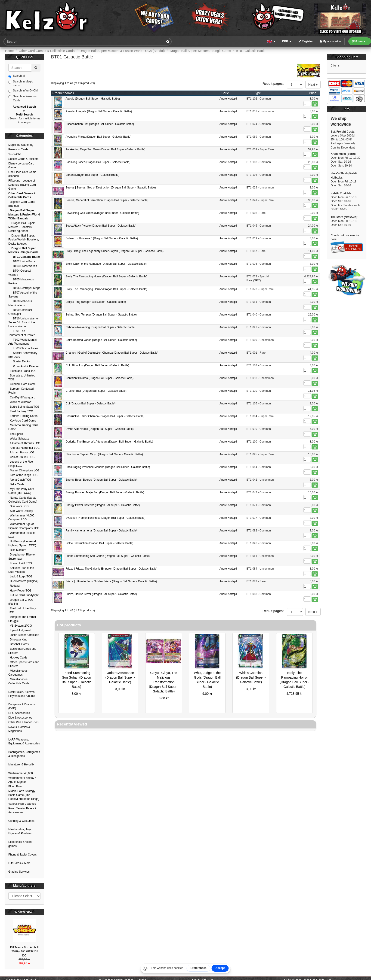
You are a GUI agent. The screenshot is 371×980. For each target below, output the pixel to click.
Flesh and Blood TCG (22, 371)
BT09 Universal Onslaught (20, 312)
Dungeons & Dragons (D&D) (22, 706)
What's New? (24, 912)
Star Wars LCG (19, 506)
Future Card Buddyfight (23, 595)
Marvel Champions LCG (24, 470)
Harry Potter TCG (20, 591)
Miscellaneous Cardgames (18, 673)
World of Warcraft (20, 402)
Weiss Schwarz (19, 439)
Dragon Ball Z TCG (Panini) (21, 602)
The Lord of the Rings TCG (22, 610)
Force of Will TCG (20, 563)
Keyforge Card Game (22, 421)
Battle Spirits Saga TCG (24, 407)
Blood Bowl (15, 786)
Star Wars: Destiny (21, 511)
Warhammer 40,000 (21, 773)
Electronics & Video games (20, 844)
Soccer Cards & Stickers (23, 159)
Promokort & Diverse (23, 366)
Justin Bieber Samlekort (24, 635)
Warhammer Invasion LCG (22, 535)
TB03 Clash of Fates (23, 348)
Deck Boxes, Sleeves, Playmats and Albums (22, 694)
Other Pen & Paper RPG (23, 722)
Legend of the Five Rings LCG (21, 464)
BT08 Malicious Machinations (20, 303)
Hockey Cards (18, 658)
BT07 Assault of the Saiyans (23, 295)
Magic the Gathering (21, 145)
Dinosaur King (18, 640)
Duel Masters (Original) (23, 581)
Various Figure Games (22, 804)
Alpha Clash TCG (20, 480)
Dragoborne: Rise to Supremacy (22, 557)
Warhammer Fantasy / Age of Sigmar (22, 780)
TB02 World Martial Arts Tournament (22, 342)
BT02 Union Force (22, 261)
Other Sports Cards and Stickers (24, 664)
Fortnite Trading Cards (23, 416)
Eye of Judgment (20, 630)
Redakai (14, 586)
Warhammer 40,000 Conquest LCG (21, 517)
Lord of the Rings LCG (23, 475)
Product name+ (63, 93)
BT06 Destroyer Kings (24, 288)
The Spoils (16, 434)
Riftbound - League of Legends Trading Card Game (22, 185)
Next (313, 85)
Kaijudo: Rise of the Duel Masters (21, 570)
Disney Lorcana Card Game (21, 165)
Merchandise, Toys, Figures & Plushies (20, 831)
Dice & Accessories (20, 718)
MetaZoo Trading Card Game (23, 427)
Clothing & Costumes (21, 821)
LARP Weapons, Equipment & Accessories (24, 742)
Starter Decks (19, 361)
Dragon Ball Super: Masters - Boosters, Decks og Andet (22, 227)
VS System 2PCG (20, 626)
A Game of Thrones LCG (24, 443)
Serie (225, 93)
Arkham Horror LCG (21, 452)
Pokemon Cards (18, 149)
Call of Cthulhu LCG (21, 457)
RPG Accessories (19, 713)
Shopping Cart (346, 57)
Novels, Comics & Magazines (19, 729)
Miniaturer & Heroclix (21, 765)
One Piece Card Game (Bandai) (22, 174)
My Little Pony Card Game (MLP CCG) (21, 491)
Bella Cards (16, 484)
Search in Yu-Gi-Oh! (23, 91)
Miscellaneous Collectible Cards (19, 681)
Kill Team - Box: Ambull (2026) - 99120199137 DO (24, 951)
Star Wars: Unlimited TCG (22, 378)
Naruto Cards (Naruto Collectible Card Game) (23, 500)
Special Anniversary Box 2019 (23, 355)
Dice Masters (17, 550)
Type (257, 93)
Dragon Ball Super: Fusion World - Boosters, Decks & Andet (24, 240)
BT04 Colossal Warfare (20, 273)
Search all (17, 76)
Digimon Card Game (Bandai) (22, 204)
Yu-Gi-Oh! (14, 154)
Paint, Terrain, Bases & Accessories (22, 810)
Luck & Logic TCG (20, 576)
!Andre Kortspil (228, 99)
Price (313, 93)
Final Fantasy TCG (21, 411)
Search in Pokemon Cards (23, 98)
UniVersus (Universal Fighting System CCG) (22, 543)
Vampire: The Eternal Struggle (22, 619)
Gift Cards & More (19, 863)
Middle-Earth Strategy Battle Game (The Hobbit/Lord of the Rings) (24, 795)
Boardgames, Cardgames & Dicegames (24, 754)
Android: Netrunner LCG (24, 448)
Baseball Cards (19, 644)
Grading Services (19, 872)
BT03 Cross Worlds (23, 266)
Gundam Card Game (22, 384)
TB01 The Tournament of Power (22, 333)
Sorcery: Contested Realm (21, 391)
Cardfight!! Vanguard (22, 397)
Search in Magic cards (21, 83)
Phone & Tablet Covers (23, 855)
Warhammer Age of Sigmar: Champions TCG (24, 526)
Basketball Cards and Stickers (22, 651)
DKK (287, 41)
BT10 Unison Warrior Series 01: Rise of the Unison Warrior (24, 322)
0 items (359, 41)
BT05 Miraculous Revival (21, 281)
